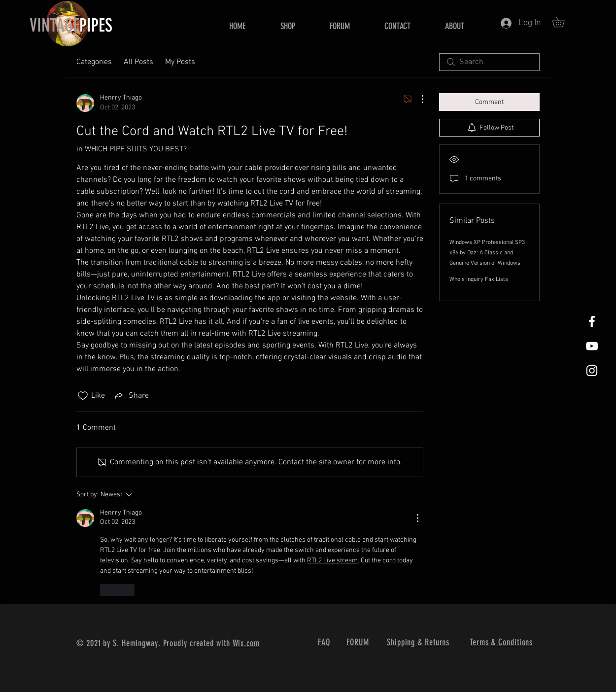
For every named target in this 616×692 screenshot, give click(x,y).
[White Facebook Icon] (592, 321)
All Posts (138, 62)
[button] (563, 22)
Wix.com (246, 643)
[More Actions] (417, 99)
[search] (489, 62)
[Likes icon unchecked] (83, 396)
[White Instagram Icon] (592, 371)
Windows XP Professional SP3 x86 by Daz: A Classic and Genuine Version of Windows (487, 253)
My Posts (180, 62)
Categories (94, 62)
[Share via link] (131, 396)
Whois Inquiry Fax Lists (479, 279)
